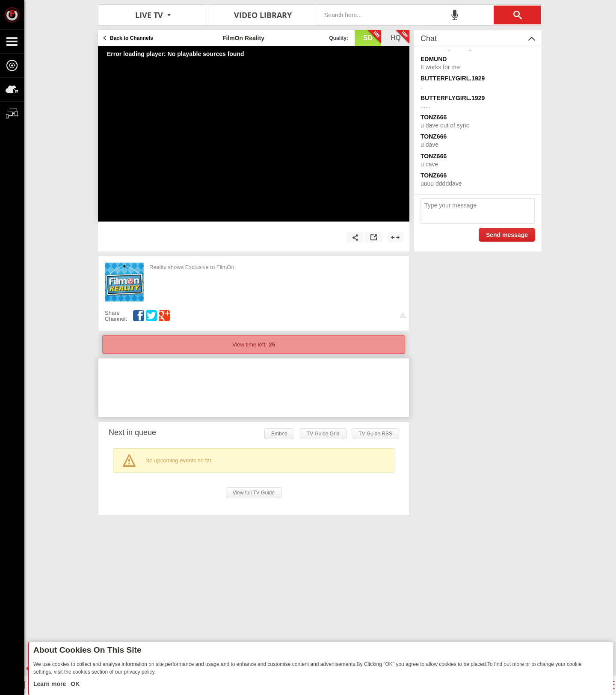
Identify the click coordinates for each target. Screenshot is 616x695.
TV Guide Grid (323, 434)
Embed (279, 434)
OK (74, 684)
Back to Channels (132, 38)
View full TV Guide (254, 493)
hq (400, 37)
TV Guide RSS (375, 434)
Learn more (50, 684)
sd (372, 37)
